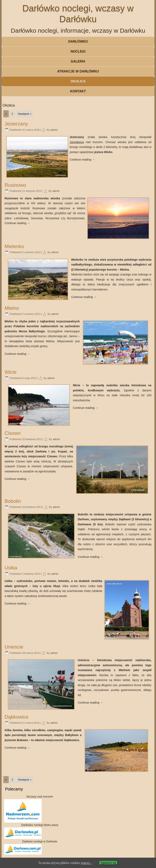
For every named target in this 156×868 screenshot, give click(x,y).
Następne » (25, 114)
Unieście (14, 647)
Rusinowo (15, 185)
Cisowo (13, 433)
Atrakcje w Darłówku (78, 71)
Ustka (11, 568)
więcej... (86, 863)
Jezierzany (16, 124)
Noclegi (78, 51)
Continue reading (82, 160)
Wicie (11, 372)
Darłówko (78, 42)
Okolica (78, 81)
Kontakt (78, 91)
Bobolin (13, 501)
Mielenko (14, 246)
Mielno (12, 308)
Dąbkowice (17, 717)
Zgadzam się (108, 863)
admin (54, 130)
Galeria (78, 61)
